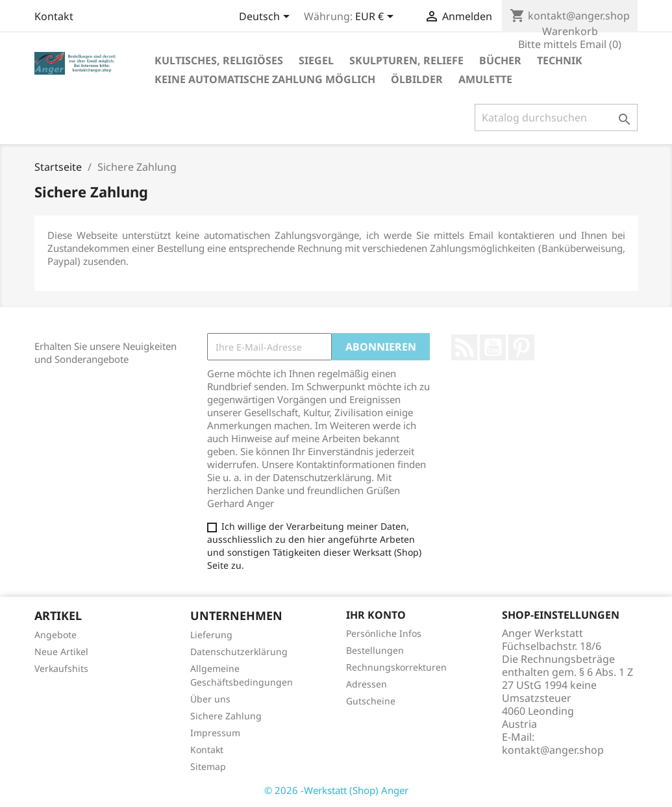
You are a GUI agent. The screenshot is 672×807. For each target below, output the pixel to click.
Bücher (500, 60)
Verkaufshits (61, 668)
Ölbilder (417, 79)
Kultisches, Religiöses (219, 60)
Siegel (316, 60)
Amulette (485, 79)
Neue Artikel (61, 652)
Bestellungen (375, 650)
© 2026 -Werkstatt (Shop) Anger (336, 790)
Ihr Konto (376, 615)
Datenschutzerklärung (239, 652)
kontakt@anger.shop (553, 750)
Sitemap (208, 766)
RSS (464, 347)
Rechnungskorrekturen (396, 667)
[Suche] (556, 118)
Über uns (210, 699)
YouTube (493, 347)
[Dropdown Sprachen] (267, 18)
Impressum (215, 733)
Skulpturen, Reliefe (406, 60)
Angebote (56, 635)
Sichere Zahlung (226, 716)
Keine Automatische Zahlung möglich (265, 79)
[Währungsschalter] (377, 18)
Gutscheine (371, 701)
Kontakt (54, 16)
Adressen (367, 684)
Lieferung (211, 635)
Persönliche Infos (384, 633)
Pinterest (521, 347)
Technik (560, 60)
